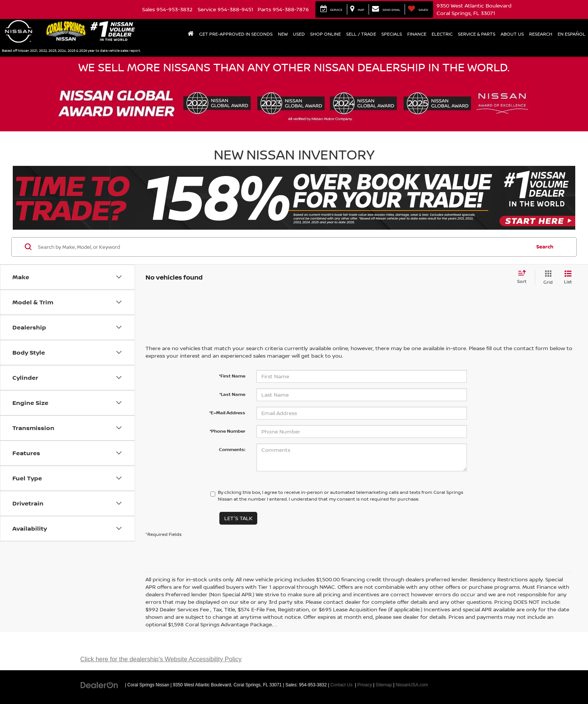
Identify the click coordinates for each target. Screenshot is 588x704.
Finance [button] (417, 34)
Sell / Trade (361, 34)
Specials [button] (392, 34)
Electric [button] (442, 34)
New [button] (283, 34)
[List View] (568, 278)
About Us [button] (512, 34)
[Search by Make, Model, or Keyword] (283, 247)
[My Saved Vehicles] (418, 9)
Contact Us (341, 685)
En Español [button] (571, 34)
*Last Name (232, 394)
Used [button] (299, 34)
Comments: (232, 449)
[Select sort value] (524, 277)
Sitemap (384, 685)
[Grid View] (547, 278)
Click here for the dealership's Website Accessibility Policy (161, 659)
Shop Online (325, 34)
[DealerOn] (99, 684)
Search (545, 247)
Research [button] (541, 34)
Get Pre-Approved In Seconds (236, 34)
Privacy (365, 685)
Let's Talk (238, 518)
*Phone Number (227, 431)
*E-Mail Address (227, 413)
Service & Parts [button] (477, 34)
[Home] (191, 34)
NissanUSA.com (412, 685)
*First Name (232, 376)
